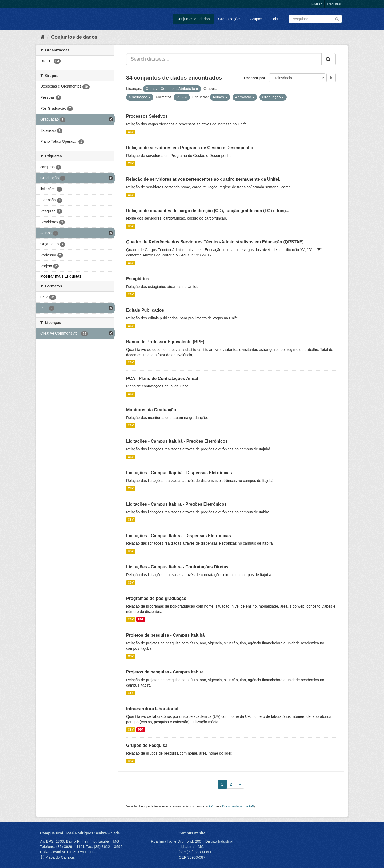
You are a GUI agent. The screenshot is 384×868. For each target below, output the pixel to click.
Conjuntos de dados (193, 19)
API (211, 806)
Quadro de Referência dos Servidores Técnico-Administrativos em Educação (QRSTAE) (215, 242)
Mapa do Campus (60, 857)
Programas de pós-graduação (156, 598)
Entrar (317, 4)
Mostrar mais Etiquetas (61, 276)
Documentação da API (238, 806)
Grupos (256, 19)
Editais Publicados (145, 310)
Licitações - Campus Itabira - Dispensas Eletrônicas (179, 536)
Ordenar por (255, 78)
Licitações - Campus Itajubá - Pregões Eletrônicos (177, 441)
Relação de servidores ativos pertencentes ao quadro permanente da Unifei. (203, 179)
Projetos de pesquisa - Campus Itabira (165, 672)
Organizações (230, 19)
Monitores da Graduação (151, 410)
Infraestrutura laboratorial (152, 709)
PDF (141, 619)
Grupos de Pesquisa (147, 745)
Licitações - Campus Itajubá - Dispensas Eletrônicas (179, 473)
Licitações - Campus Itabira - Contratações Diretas (177, 567)
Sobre (276, 19)
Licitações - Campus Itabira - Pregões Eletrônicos (176, 504)
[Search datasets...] (224, 59)
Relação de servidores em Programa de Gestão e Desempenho (190, 148)
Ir (331, 78)
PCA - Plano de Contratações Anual (162, 378)
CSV (131, 132)
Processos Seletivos (147, 116)
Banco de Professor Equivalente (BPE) (165, 342)
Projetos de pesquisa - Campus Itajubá (165, 635)
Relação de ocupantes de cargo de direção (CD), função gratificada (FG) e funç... (208, 211)
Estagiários (138, 279)
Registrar (334, 4)
